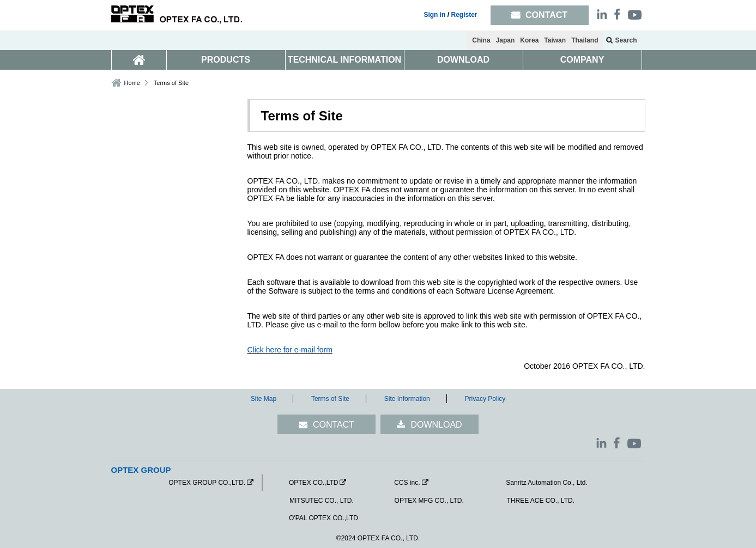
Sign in (434, 15)
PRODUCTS (226, 60)
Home (132, 83)
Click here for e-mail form (290, 350)
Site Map (264, 399)
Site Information (407, 399)
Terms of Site (330, 399)
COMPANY (582, 60)
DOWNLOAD (463, 60)
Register (464, 15)
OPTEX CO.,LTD (313, 483)
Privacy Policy (485, 399)
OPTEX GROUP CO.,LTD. (207, 483)
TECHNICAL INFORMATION (344, 60)
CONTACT (334, 425)
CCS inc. (407, 483)
